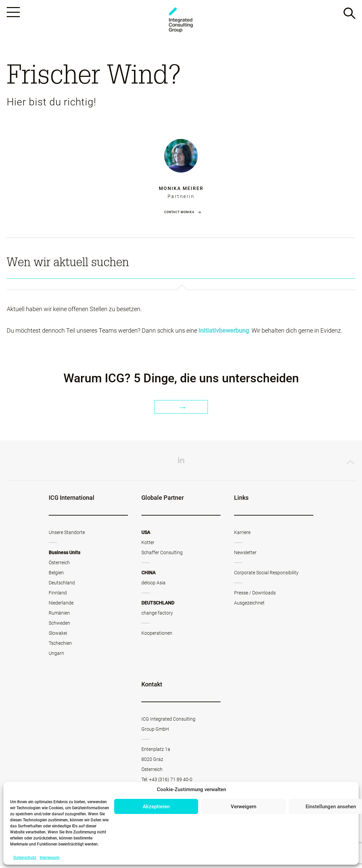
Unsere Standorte (67, 534)
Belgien (56, 575)
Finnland (58, 595)
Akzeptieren (156, 807)
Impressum (50, 858)
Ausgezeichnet (249, 605)
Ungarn (56, 655)
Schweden (59, 625)
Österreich (59, 565)
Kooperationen (157, 635)
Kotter (148, 544)
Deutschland (62, 585)
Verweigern (243, 807)
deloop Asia (153, 585)
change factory (157, 615)
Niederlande (61, 605)
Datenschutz (25, 858)
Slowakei (58, 635)
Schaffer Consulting (162, 554)
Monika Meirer (181, 190)
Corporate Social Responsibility (266, 575)
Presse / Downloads (255, 595)
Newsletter (245, 554)
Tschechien (60, 645)
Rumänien (59, 615)
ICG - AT (181, 21)
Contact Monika (179, 214)
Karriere (242, 534)
